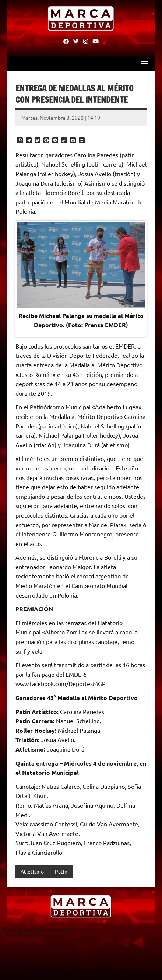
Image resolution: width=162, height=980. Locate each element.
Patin (61, 871)
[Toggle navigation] (144, 63)
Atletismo (32, 871)
